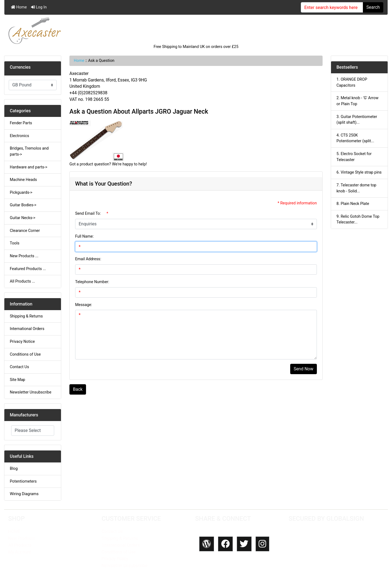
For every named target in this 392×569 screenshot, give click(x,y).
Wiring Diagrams (24, 494)
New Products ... (24, 256)
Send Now (304, 369)
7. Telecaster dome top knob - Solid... (356, 188)
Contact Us (19, 367)
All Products (20, 545)
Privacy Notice (22, 342)
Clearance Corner (25, 231)
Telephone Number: (92, 282)
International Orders (27, 329)
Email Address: (88, 259)
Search (373, 7)
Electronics (19, 136)
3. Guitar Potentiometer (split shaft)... (357, 120)
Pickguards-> (21, 193)
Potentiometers (23, 481)
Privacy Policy (115, 559)
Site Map (17, 380)
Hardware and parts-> (29, 167)
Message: (84, 305)
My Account (20, 552)
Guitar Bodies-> (23, 205)
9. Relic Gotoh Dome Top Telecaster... (358, 220)
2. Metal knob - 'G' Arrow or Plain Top (357, 101)
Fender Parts (21, 123)
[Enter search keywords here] (332, 7)
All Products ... (22, 281)
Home (19, 7)
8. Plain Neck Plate (353, 204)
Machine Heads (23, 180)
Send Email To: (88, 214)
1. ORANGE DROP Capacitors (352, 82)
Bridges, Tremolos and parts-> (29, 151)
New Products (22, 538)
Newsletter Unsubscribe (31, 392)
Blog (14, 469)
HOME (14, 532)
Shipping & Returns (26, 316)
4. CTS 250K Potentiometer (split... (355, 138)
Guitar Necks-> (23, 218)
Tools (15, 243)
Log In (39, 7)
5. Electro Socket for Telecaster (354, 157)
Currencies (20, 67)
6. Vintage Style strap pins (359, 172)
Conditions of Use (25, 354)
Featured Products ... (28, 269)
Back (78, 389)
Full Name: (84, 236)
